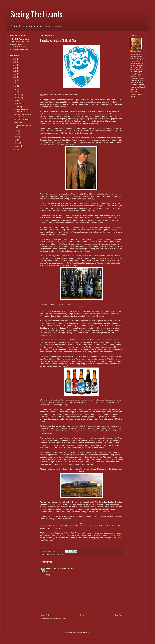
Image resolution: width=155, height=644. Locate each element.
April (16, 140)
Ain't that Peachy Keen (22, 119)
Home (82, 615)
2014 (15, 92)
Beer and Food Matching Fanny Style (23, 115)
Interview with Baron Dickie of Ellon (21, 110)
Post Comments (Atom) (58, 619)
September (19, 104)
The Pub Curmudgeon (20, 47)
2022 (15, 71)
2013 (15, 150)
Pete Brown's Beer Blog (20, 42)
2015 (15, 89)
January (18, 146)
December (18, 95)
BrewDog (49, 554)
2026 (15, 59)
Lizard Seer (137, 51)
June (16, 134)
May (16, 137)
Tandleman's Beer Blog (20, 49)
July (16, 131)
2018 (15, 80)
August (17, 107)
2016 (15, 86)
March (17, 143)
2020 (15, 77)
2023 (15, 68)
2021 (15, 74)
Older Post (118, 615)
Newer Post (45, 615)
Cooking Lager (52, 568)
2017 (15, 83)
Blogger (87, 633)
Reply (48, 575)
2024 (15, 65)
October (18, 101)
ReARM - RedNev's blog (21, 39)
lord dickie (56, 554)
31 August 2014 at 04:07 (66, 568)
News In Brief (19, 122)
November (18, 98)
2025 (15, 62)
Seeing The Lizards (36, 14)
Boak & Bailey (46, 545)
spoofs (62, 554)
